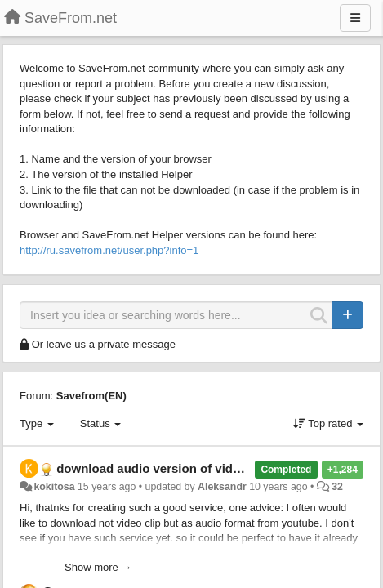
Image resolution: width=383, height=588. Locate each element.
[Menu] (355, 18)
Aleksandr (222, 487)
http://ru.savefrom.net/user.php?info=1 (109, 250)
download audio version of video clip (164, 468)
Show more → (98, 567)
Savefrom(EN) (91, 396)
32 (337, 487)
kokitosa (54, 487)
